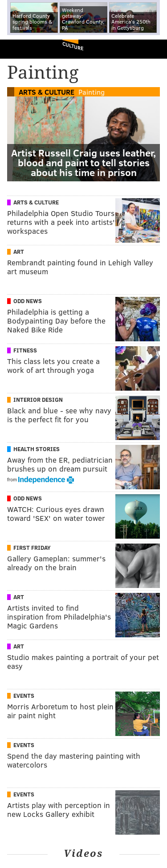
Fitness (25, 350)
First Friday (32, 548)
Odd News (28, 301)
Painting (92, 92)
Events (24, 696)
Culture (73, 46)
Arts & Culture (47, 92)
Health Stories (37, 449)
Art (19, 252)
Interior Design (38, 400)
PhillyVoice (22, 49)
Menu (153, 49)
